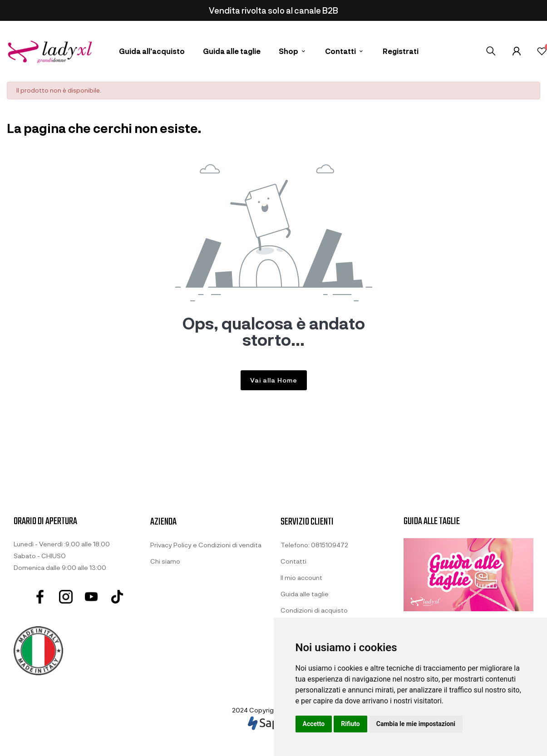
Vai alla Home (274, 380)
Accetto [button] (314, 724)
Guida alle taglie (305, 594)
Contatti (293, 561)
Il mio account (301, 577)
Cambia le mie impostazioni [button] (416, 724)
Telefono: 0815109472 (314, 545)
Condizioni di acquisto (314, 610)
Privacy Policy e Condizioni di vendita (206, 545)
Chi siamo (165, 561)
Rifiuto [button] (350, 724)
